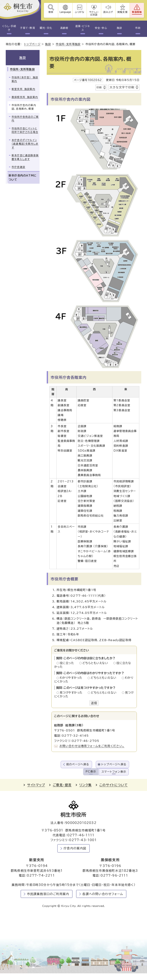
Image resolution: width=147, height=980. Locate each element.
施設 (119, 28)
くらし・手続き (9, 28)
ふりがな (80, 12)
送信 (94, 703)
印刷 (99, 87)
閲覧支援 (123, 12)
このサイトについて (114, 785)
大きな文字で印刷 (122, 87)
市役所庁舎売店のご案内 (25, 119)
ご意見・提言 (62, 785)
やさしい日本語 (94, 13)
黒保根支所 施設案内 (25, 97)
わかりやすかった (72, 678)
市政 (138, 28)
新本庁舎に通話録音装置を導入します (25, 157)
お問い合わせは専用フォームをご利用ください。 (92, 746)
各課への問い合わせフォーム (103, 894)
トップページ (32, 44)
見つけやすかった (72, 693)
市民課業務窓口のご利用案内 (48, 894)
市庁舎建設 (18, 167)
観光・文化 (46, 28)
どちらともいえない (96, 663)
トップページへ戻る (114, 764)
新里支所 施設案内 (23, 89)
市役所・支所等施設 (68, 44)
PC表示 (91, 772)
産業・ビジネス (83, 28)
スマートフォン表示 (114, 772)
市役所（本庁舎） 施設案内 (25, 79)
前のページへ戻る (78, 764)
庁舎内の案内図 (75, 848)
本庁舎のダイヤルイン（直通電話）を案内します (25, 144)
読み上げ (108, 12)
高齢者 (64, 28)
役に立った (68, 663)
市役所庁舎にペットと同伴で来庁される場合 (25, 130)
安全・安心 (101, 28)
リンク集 (85, 785)
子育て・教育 (27, 28)
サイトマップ (36, 785)
